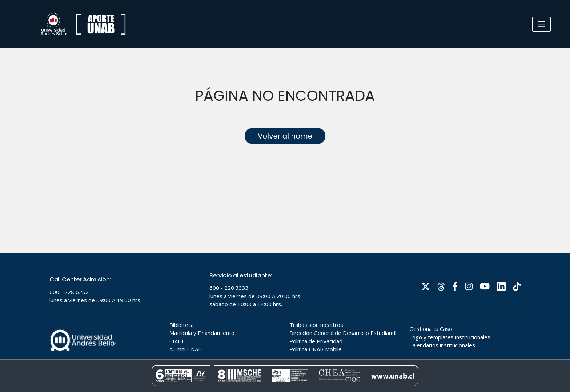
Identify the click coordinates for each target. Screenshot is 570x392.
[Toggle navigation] (541, 24)
